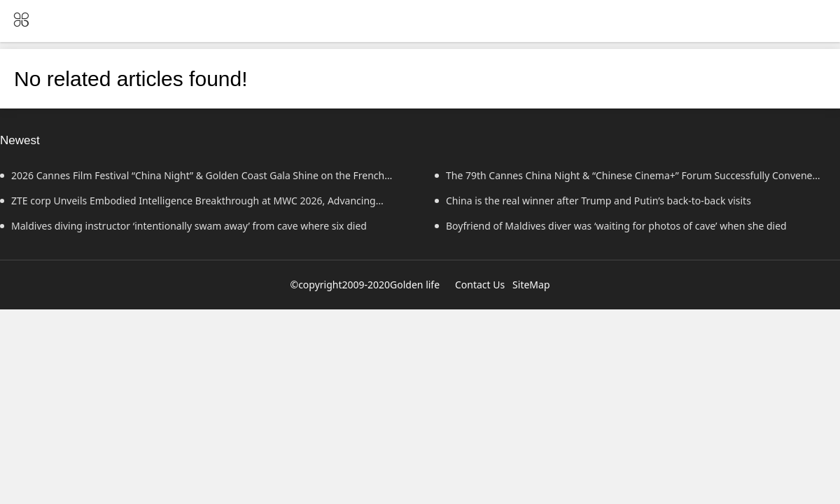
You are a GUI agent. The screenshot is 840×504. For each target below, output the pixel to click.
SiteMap (531, 285)
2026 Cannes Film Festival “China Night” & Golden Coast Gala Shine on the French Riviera (192, 178)
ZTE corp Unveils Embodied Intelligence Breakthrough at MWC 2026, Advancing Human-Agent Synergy (188, 204)
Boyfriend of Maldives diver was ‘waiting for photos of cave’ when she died (611, 226)
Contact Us (480, 285)
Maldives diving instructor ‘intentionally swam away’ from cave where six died (183, 226)
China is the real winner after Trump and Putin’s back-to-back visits (593, 201)
